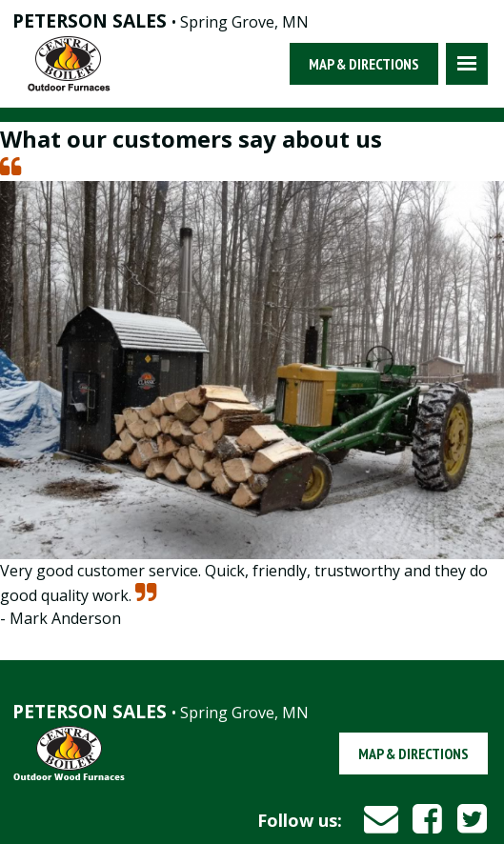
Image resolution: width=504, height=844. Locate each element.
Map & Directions (364, 64)
